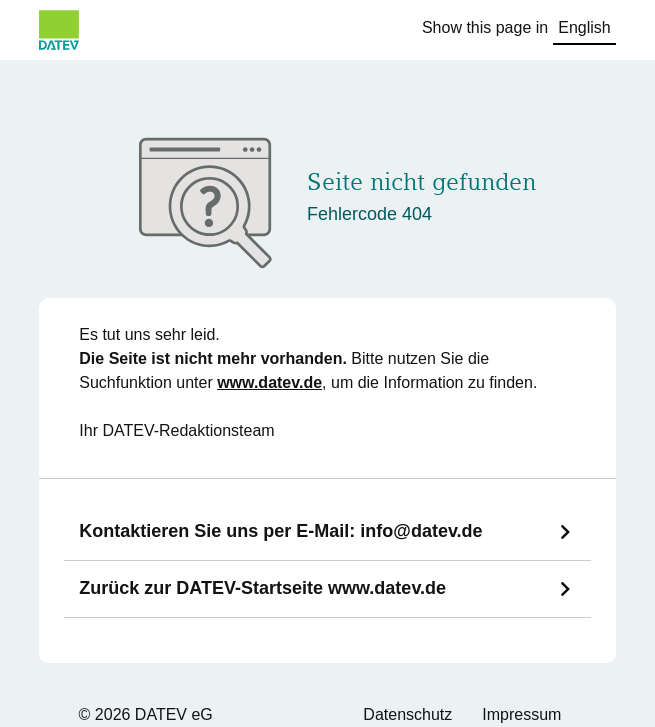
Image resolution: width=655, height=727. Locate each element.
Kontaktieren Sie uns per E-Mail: (280, 531)
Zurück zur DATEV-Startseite (262, 588)
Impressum (521, 714)
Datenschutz (407, 714)
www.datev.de (269, 382)
